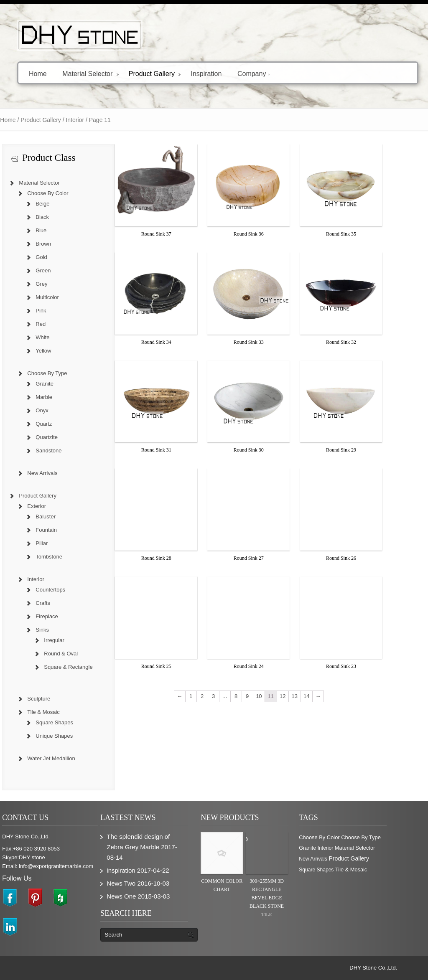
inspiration (136, 870)
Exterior (52, 506)
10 (274, 696)
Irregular (69, 640)
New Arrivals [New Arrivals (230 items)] (329, 859)
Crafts (58, 603)
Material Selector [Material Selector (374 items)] (371, 848)
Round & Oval (76, 654)
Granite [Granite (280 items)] (323, 848)
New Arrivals (58, 473)
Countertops (66, 590)
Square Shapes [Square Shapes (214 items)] (332, 870)
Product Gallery (155, 73)
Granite (60, 384)
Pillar (57, 543)
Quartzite (62, 437)
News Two (136, 883)
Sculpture (54, 699)
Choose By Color (63, 193)
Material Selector (90, 73)
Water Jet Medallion (66, 758)
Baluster (61, 517)
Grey (57, 284)
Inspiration (206, 73)
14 (322, 696)
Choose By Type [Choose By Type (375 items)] (376, 837)
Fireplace (62, 616)
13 (310, 696)
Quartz (59, 424)
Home (38, 73)
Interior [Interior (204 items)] (341, 848)
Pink (56, 311)
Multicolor (63, 297)
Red (56, 324)
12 (298, 696)
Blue (56, 230)
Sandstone (64, 451)
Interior (51, 579)
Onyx (57, 410)
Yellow (59, 351)
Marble (59, 397)
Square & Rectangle (84, 667)
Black (58, 217)
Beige (58, 204)
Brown (59, 244)
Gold (57, 257)
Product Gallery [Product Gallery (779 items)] (364, 858)
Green (59, 270)
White (58, 337)
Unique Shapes (70, 736)
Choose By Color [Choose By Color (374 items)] (335, 837)
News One (137, 896)
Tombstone (64, 557)
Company (254, 73)
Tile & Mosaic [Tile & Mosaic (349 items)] (367, 870)
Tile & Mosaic (59, 712)
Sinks (58, 630)
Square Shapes (70, 722)
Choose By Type (62, 373)
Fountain (62, 530)
